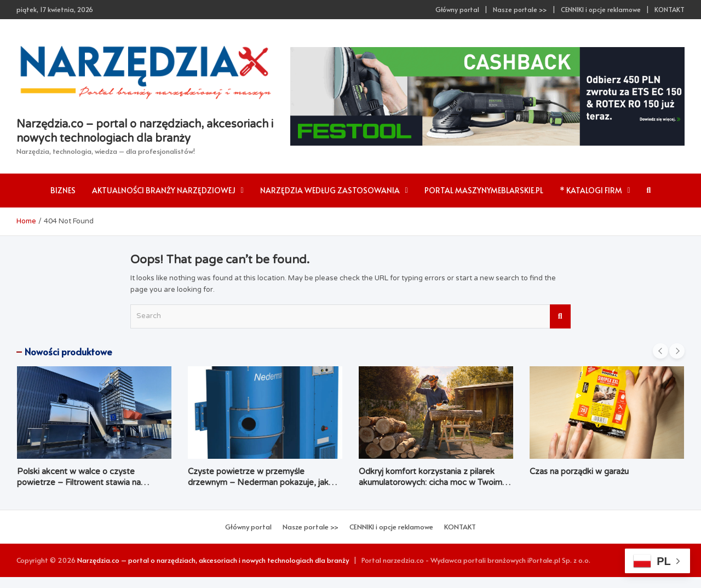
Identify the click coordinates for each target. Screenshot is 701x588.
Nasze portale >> (520, 9)
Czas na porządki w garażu (579, 471)
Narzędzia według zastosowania (330, 190)
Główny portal (457, 9)
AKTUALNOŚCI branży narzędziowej (164, 190)
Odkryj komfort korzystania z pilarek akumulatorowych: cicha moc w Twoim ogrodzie (430, 482)
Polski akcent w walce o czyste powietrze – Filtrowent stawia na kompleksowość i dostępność (79, 482)
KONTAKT (670, 9)
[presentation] (660, 351)
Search (560, 316)
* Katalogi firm (591, 190)
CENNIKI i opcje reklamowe (601, 9)
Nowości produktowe (68, 351)
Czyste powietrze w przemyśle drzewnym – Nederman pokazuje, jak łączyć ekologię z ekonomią (258, 482)
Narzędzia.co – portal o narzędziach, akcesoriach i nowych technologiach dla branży (213, 560)
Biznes (63, 190)
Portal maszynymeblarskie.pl (484, 190)
